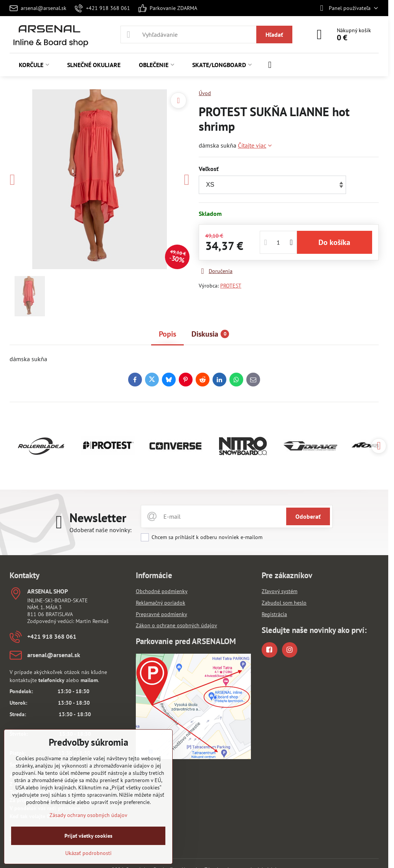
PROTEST (231, 286)
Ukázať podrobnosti (88, 853)
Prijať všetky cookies (88, 836)
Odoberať (308, 516)
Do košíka (334, 242)
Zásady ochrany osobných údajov (88, 815)
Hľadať (274, 35)
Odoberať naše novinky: (101, 530)
